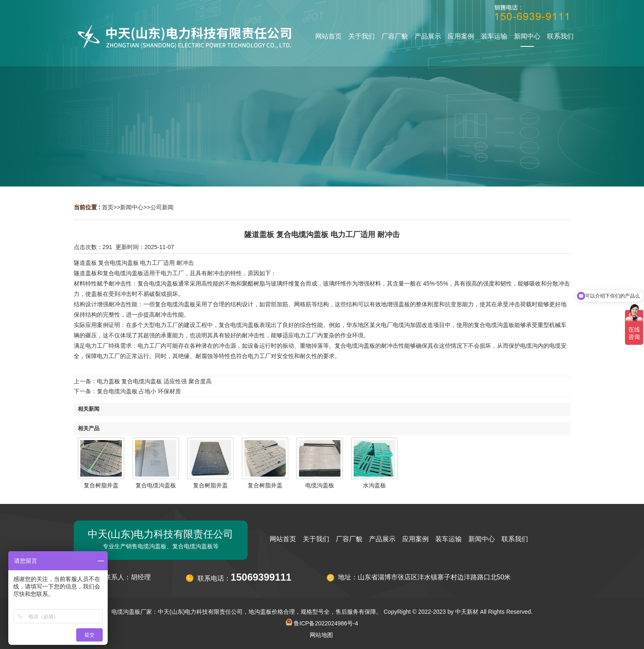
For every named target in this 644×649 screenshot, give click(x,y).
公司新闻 (162, 207)
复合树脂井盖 (101, 485)
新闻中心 (132, 207)
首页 (108, 207)
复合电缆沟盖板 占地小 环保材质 (139, 391)
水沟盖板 (374, 485)
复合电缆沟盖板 (156, 485)
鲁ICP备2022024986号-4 (322, 623)
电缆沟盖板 (320, 485)
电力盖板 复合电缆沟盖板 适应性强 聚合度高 (154, 381)
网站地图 (321, 635)
